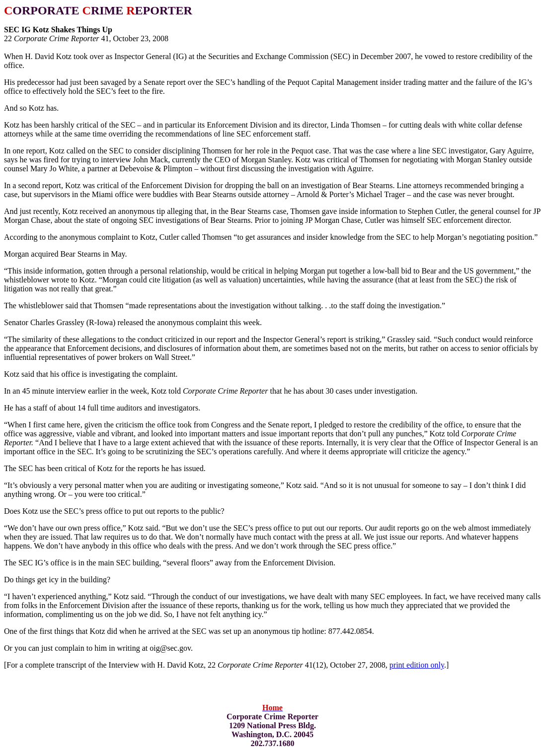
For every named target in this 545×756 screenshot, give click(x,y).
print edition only (417, 665)
